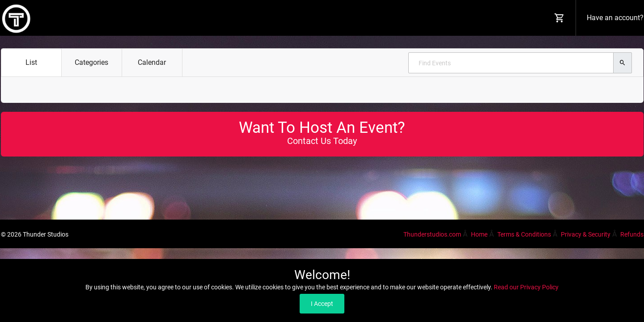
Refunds (632, 234)
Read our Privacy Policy (526, 287)
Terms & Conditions (524, 234)
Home (479, 234)
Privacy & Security (586, 234)
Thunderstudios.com (432, 234)
